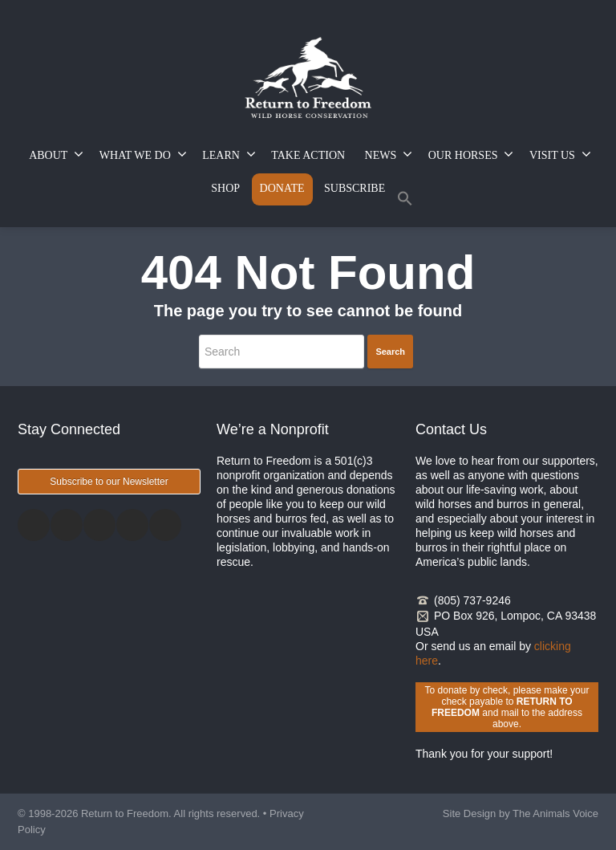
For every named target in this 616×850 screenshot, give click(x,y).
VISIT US (560, 154)
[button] (405, 202)
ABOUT (56, 154)
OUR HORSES (471, 154)
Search (390, 352)
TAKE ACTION (308, 155)
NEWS (389, 154)
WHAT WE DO (143, 154)
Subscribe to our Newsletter (109, 482)
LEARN (229, 154)
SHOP (225, 188)
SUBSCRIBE (355, 188)
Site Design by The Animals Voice (521, 813)
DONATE (282, 188)
